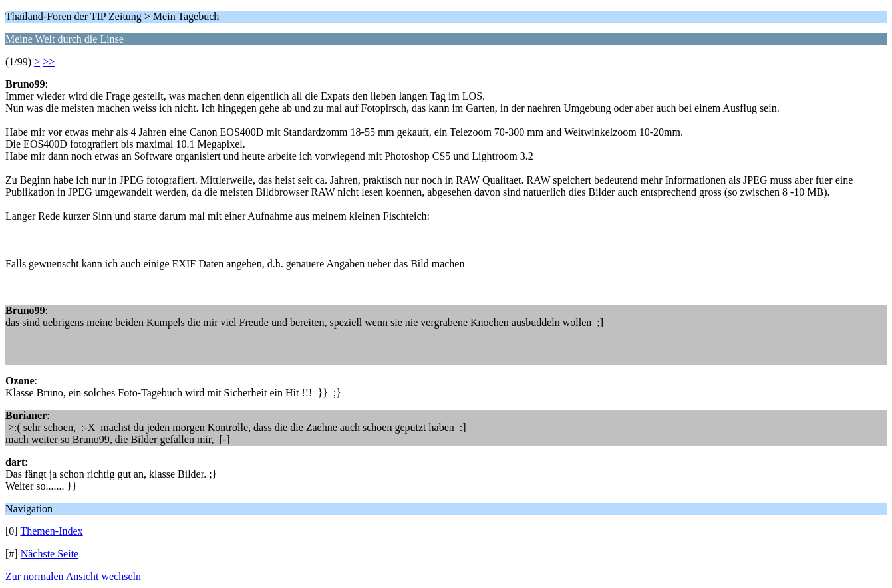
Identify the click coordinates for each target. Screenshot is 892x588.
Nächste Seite (50, 554)
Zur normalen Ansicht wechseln (73, 576)
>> (49, 62)
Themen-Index (51, 531)
